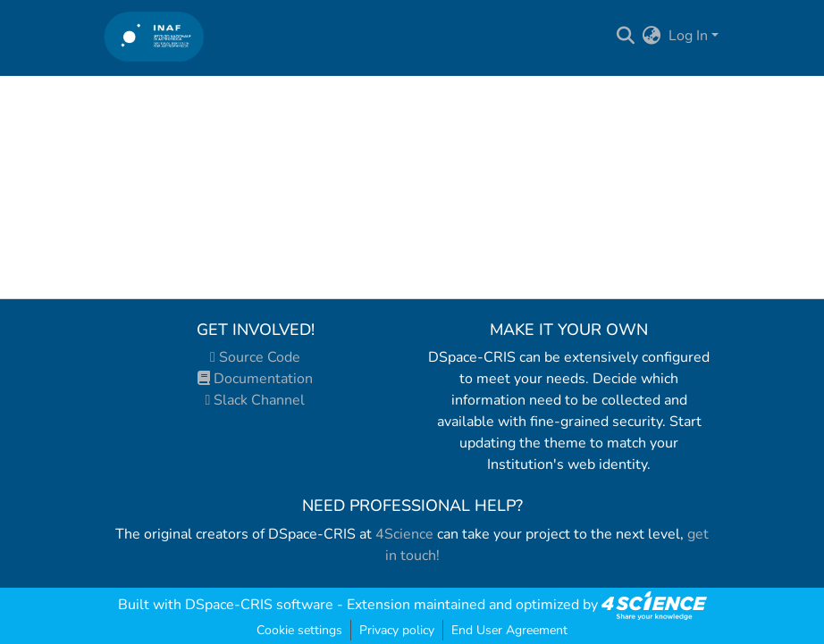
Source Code (255, 357)
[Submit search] (626, 36)
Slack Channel (256, 400)
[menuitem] (652, 36)
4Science (404, 534)
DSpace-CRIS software (259, 605)
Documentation (255, 379)
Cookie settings (299, 630)
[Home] (154, 36)
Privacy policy (397, 630)
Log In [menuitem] (688, 36)
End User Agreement (509, 630)
